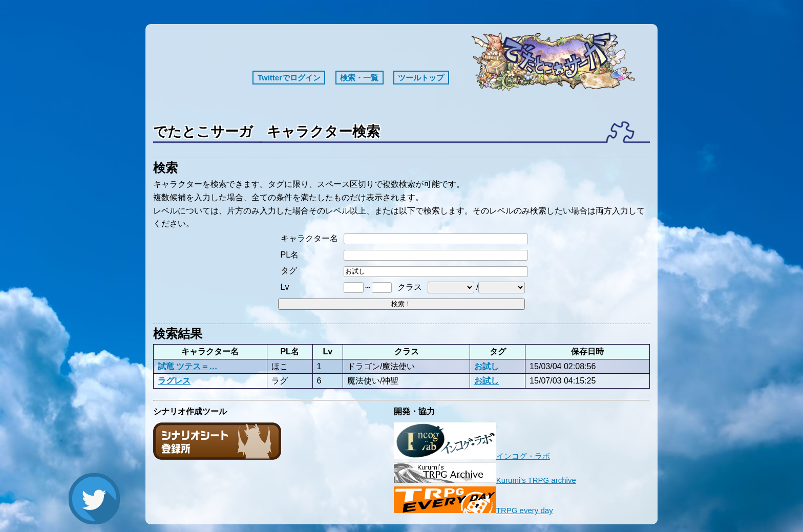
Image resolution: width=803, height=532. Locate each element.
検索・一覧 (359, 78)
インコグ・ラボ (472, 456)
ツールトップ (421, 78)
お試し (487, 366)
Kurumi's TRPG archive (485, 480)
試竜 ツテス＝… (188, 366)
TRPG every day (473, 510)
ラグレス (174, 380)
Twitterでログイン (289, 78)
